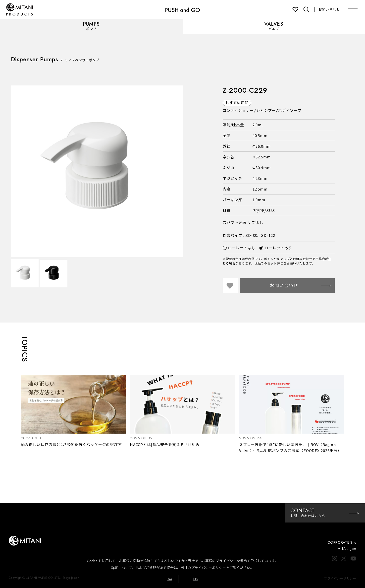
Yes (170, 579)
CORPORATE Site (342, 542)
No (196, 579)
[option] (97, 171)
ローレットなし (239, 248)
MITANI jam (347, 549)
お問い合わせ (329, 9)
